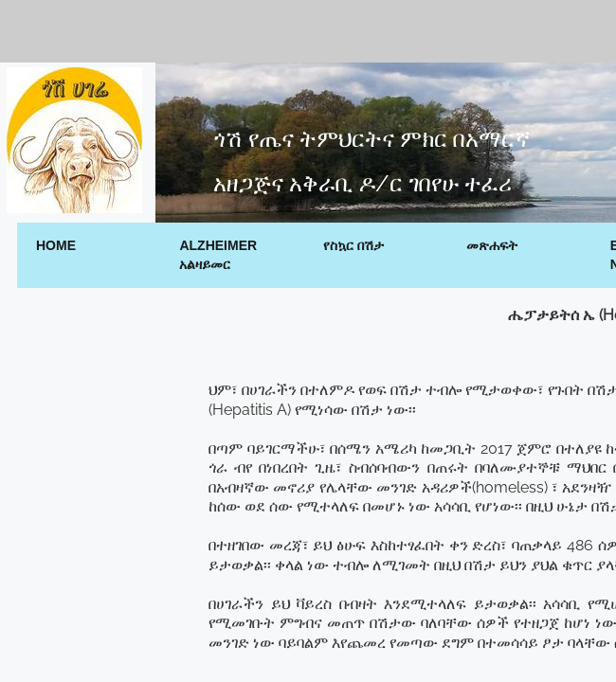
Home (56, 245)
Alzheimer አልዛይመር (218, 255)
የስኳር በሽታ (353, 245)
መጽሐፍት (492, 245)
